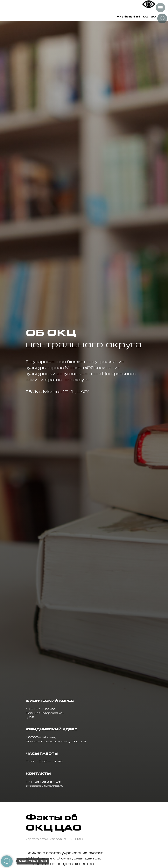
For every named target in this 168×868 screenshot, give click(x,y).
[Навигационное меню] (160, 8)
